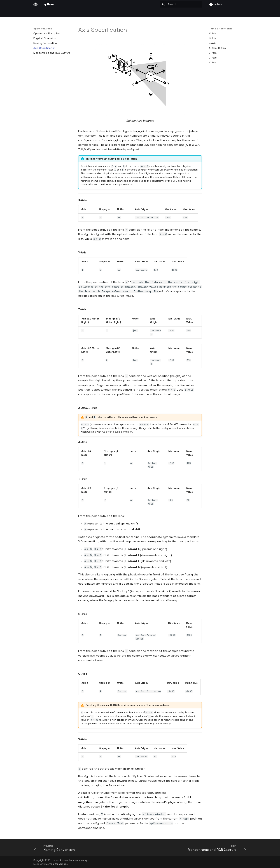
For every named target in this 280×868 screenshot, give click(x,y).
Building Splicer (108, 13)
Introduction (52, 13)
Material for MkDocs (57, 864)
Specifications (85, 13)
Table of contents (221, 29)
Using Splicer (129, 13)
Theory (68, 13)
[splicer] (36, 4)
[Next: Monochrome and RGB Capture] (216, 849)
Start (37, 13)
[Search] (181, 4)
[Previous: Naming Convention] (55, 849)
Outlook (168, 13)
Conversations (150, 13)
